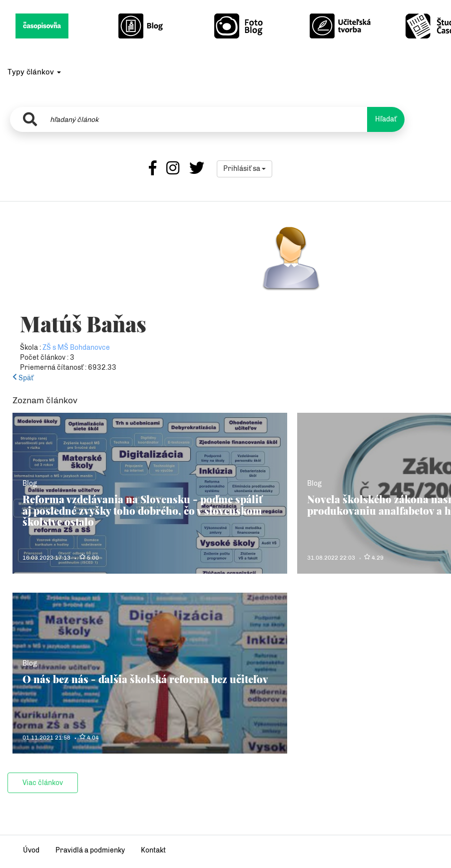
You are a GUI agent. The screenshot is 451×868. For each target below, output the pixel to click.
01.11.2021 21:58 (46, 738)
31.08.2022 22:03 (331, 558)
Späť (23, 378)
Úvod (31, 850)
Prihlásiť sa (244, 169)
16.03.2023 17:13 (46, 558)
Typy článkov (34, 72)
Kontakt (153, 850)
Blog (30, 483)
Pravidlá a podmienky (90, 850)
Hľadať (386, 119)
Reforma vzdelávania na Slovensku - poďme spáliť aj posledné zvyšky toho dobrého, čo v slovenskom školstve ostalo (142, 510)
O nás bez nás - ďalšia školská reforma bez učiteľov (145, 679)
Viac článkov (43, 783)
